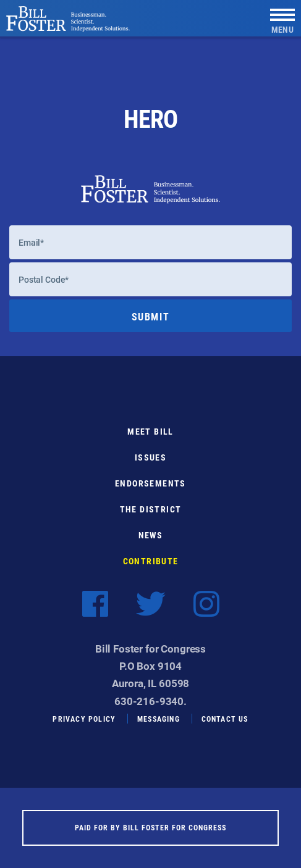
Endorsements (150, 483)
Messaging (159, 719)
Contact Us (225, 719)
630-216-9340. (150, 701)
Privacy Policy (84, 719)
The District (151, 509)
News (151, 535)
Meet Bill (150, 431)
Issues (150, 457)
